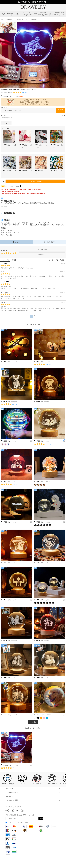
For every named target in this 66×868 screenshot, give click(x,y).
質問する (42, 254)
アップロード (60, 110)
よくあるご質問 (49, 242)
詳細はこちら (5, 207)
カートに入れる (35, 181)
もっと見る (33, 722)
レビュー (17, 242)
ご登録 (41, 818)
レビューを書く (42, 250)
